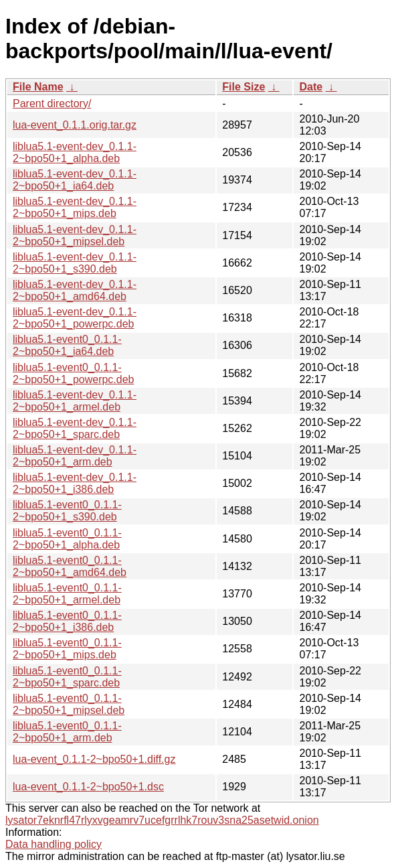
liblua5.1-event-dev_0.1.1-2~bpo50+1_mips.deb (75, 207)
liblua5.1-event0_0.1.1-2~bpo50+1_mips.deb (67, 649)
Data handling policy (54, 844)
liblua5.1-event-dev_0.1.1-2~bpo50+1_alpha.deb (75, 152)
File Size (243, 87)
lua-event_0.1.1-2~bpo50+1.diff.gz (94, 759)
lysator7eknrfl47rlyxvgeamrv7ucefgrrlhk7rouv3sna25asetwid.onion (162, 820)
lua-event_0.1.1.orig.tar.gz (75, 125)
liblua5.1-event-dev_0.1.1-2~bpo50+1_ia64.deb (75, 180)
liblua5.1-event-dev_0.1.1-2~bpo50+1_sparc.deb (75, 428)
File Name (38, 87)
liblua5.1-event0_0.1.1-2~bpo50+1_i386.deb (67, 621)
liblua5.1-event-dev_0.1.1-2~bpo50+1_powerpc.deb (75, 318)
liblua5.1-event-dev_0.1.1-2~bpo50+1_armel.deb (75, 401)
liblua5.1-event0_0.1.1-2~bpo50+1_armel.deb (67, 594)
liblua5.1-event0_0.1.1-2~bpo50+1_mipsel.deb (69, 704)
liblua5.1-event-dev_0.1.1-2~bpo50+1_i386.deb (75, 483)
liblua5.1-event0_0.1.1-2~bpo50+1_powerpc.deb (74, 373)
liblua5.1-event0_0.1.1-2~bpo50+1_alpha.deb (67, 539)
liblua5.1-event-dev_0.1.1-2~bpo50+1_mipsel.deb (75, 235)
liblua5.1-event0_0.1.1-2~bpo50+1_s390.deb (67, 511)
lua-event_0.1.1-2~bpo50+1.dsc (88, 787)
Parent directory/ (52, 103)
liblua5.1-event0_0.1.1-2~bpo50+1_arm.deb (67, 732)
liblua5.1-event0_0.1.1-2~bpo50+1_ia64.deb (67, 345)
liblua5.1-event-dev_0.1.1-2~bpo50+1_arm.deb (75, 456)
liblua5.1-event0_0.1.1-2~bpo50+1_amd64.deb (70, 566)
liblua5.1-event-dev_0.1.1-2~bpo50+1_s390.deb (75, 263)
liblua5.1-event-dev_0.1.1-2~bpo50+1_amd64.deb (75, 290)
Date (311, 87)
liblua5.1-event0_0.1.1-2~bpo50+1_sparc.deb (67, 677)
